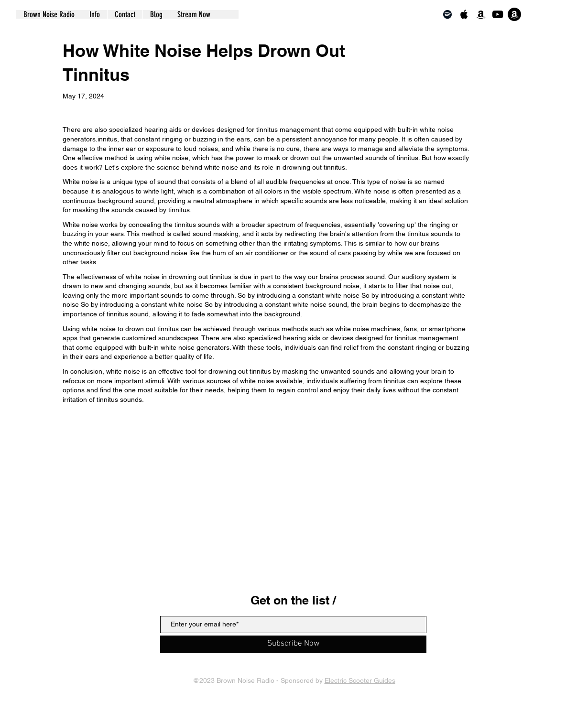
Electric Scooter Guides (360, 680)
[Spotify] (447, 14)
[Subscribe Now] (293, 644)
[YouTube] (498, 14)
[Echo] (514, 14)
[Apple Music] (464, 14)
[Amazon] (481, 14)
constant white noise (172, 304)
